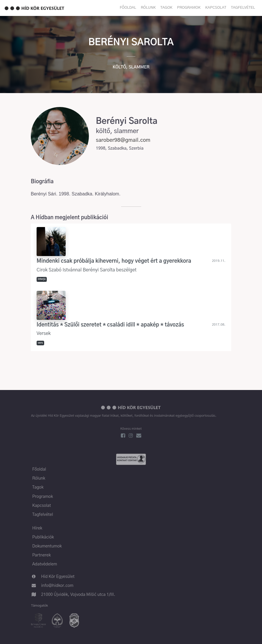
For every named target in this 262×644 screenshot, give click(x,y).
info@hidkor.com (57, 586)
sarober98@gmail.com (123, 140)
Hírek (37, 528)
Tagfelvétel (243, 8)
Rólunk (148, 8)
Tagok (166, 8)
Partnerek (42, 555)
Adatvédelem (45, 564)
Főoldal (128, 8)
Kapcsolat (216, 8)
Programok (189, 8)
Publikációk (43, 537)
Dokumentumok (47, 546)
